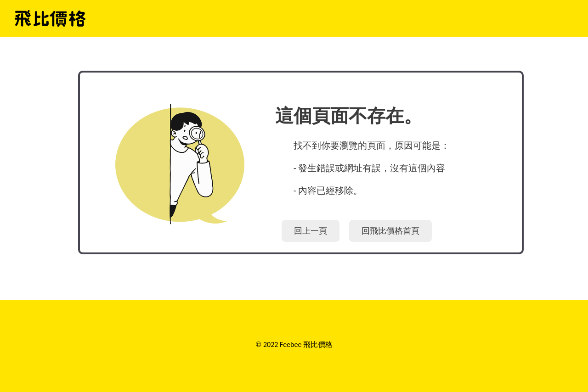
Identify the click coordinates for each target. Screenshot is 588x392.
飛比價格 (50, 18)
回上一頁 (311, 231)
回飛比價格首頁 (390, 231)
